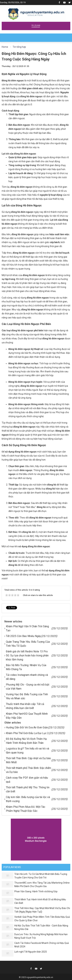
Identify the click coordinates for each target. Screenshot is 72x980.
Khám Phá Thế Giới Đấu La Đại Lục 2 (27, 733)
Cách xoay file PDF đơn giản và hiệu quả (27, 780)
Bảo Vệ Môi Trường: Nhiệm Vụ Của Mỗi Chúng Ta (26, 667)
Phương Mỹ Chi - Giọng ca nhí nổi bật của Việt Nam (28, 687)
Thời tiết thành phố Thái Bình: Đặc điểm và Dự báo (28, 770)
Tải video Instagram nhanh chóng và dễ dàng (27, 677)
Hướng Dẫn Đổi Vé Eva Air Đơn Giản (27, 727)
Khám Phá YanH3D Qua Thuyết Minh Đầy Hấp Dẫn (27, 716)
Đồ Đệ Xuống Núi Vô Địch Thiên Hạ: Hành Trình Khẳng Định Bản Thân (27, 741)
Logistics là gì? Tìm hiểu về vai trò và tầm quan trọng (27, 751)
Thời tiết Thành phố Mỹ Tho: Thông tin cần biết (28, 789)
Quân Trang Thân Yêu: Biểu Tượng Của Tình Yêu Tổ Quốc (28, 644)
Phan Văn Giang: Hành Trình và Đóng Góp (36, 891)
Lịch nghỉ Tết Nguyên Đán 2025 (31, 952)
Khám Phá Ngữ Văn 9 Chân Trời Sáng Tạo (27, 628)
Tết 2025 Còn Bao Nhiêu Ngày (23, 636)
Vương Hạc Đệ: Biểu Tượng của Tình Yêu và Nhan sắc (27, 696)
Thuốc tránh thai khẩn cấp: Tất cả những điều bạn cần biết (25, 706)
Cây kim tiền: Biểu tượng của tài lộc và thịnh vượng (28, 799)
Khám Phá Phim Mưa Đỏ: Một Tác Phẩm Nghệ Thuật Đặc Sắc (26, 809)
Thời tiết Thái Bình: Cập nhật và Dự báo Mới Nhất (28, 760)
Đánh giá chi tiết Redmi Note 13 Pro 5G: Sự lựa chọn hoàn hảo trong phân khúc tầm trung (27, 655)
